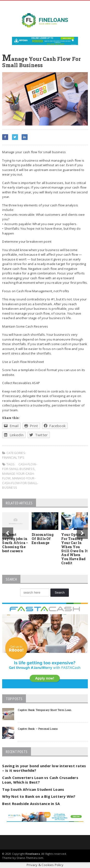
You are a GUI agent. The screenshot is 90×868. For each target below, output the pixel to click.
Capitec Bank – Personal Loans (38, 729)
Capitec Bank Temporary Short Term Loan (45, 710)
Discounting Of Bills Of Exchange (43, 539)
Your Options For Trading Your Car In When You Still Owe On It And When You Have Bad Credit (74, 549)
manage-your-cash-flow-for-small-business (20, 483)
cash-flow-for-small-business (20, 467)
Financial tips (13, 457)
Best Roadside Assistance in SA (31, 804)
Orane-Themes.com (30, 858)
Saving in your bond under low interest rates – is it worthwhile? (44, 768)
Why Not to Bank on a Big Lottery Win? (39, 796)
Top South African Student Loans (33, 789)
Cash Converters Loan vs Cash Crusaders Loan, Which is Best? (40, 780)
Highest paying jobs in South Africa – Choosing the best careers (15, 543)
